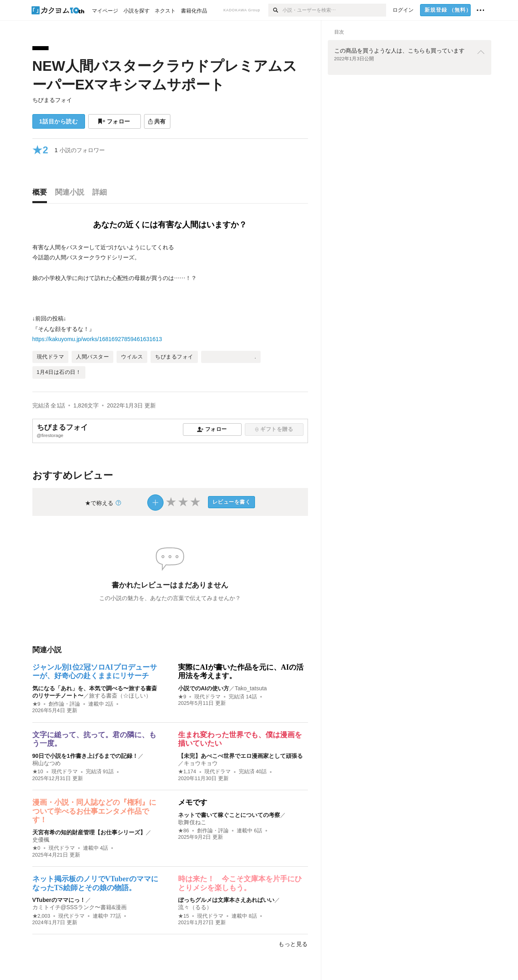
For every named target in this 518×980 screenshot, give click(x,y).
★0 (36, 848)
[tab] (42, 194)
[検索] (275, 10)
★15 (184, 916)
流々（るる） (195, 907)
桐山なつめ (47, 763)
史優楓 (41, 840)
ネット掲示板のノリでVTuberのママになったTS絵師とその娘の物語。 (95, 883)
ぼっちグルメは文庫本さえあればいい (226, 900)
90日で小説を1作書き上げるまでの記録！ (85, 756)
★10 (38, 772)
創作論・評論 (64, 704)
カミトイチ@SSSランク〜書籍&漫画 (80, 907)
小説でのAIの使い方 (204, 688)
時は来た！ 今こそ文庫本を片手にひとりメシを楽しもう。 (240, 883)
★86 (184, 831)
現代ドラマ (207, 697)
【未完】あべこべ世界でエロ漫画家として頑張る (240, 756)
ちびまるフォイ (52, 100)
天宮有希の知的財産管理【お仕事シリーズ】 (89, 832)
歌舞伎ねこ (192, 822)
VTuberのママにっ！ (59, 900)
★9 (36, 704)
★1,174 (187, 772)
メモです (193, 802)
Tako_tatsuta (251, 688)
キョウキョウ (201, 763)
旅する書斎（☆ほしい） (120, 696)
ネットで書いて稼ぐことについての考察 (229, 815)
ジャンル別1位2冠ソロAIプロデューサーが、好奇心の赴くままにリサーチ (95, 672)
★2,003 (41, 916)
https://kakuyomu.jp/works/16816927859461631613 (97, 339)
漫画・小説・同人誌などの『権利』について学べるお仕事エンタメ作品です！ (94, 811)
